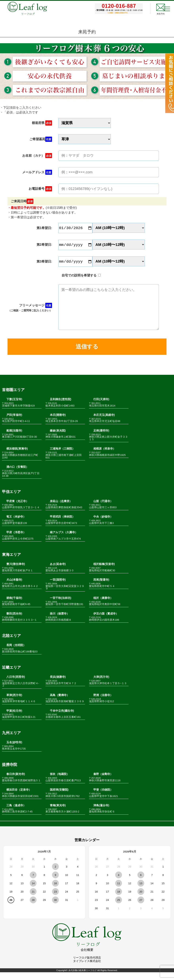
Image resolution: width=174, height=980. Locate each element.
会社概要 (87, 957)
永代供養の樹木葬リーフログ (83, 978)
